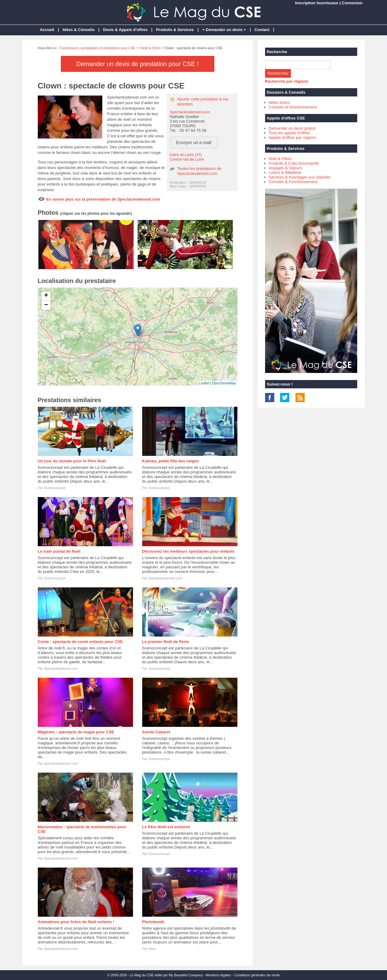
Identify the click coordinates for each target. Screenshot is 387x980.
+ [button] (46, 296)
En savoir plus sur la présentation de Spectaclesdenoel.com (103, 199)
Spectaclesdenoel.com (190, 112)
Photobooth (153, 922)
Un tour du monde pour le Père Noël (72, 461)
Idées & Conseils (79, 30)
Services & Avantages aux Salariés (300, 177)
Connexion (352, 3)
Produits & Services (175, 30)
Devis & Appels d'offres (125, 30)
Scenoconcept (55, 488)
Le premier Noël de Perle (166, 642)
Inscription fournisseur (317, 3)
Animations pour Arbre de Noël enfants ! (76, 922)
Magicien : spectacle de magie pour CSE (76, 732)
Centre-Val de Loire (187, 159)
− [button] (46, 305)
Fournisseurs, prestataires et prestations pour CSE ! (98, 48)
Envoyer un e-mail (194, 143)
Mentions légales (219, 975)
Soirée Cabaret (156, 732)
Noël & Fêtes (151, 48)
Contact (262, 30)
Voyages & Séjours (286, 168)
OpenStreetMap (224, 383)
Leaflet (204, 383)
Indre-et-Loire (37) (186, 155)
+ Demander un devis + (224, 30)
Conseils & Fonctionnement (293, 182)
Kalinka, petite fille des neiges (171, 461)
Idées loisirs (279, 102)
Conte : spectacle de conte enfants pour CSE (80, 642)
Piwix (152, 949)
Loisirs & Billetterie (285, 172)
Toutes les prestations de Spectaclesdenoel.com (199, 171)
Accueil (47, 30)
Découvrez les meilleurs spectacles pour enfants (188, 551)
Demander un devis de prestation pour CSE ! (138, 64)
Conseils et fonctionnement (293, 107)
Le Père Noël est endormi (166, 827)
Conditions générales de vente (257, 975)
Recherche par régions (287, 81)
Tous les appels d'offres (289, 133)
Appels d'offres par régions (292, 137)
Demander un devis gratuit (292, 128)
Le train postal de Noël (59, 551)
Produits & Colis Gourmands (294, 163)
